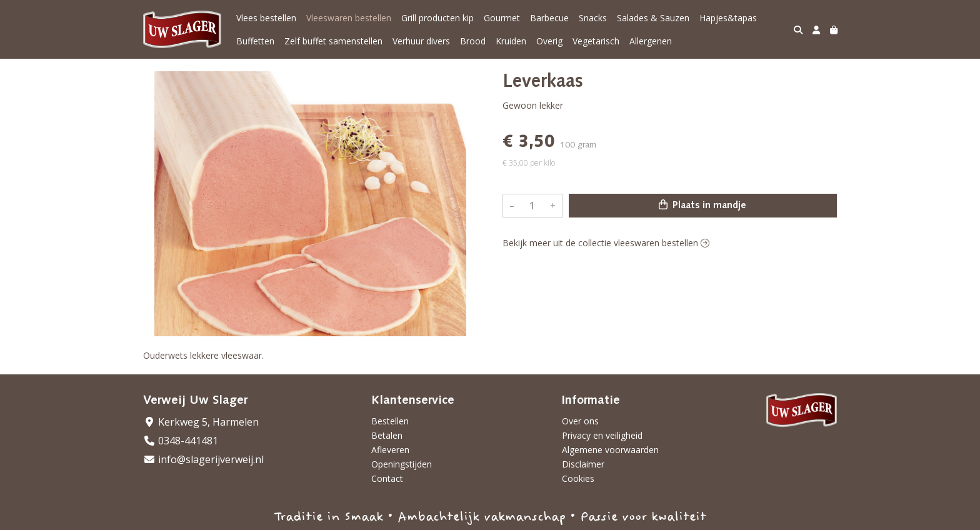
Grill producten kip (437, 18)
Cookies (578, 478)
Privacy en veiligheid (602, 435)
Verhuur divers (421, 41)
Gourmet (502, 18)
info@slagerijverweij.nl (203, 459)
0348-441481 (181, 441)
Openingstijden (402, 464)
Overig (549, 41)
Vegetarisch (596, 41)
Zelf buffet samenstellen (333, 41)
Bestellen (390, 421)
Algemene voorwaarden (610, 450)
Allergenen (651, 41)
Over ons (580, 421)
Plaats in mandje (702, 205)
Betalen (387, 435)
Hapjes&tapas (728, 18)
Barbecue (549, 18)
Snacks (593, 18)
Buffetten (255, 41)
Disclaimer (583, 464)
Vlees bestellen (266, 18)
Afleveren (390, 450)
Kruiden (511, 41)
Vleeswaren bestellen (349, 18)
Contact (387, 478)
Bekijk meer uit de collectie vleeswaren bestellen (606, 243)
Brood (473, 41)
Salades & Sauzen (653, 18)
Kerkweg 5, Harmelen (201, 422)
